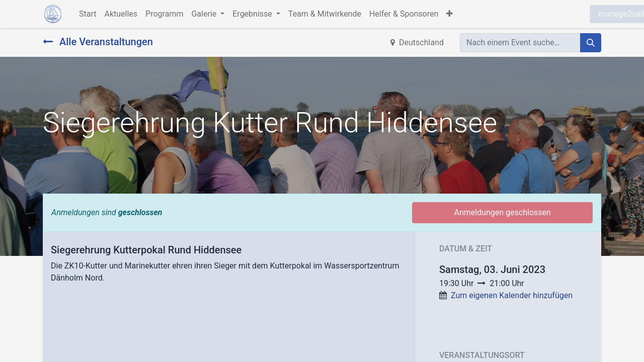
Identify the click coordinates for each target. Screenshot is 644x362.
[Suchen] (591, 43)
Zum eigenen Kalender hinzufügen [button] (512, 295)
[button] (450, 14)
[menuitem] (88, 14)
